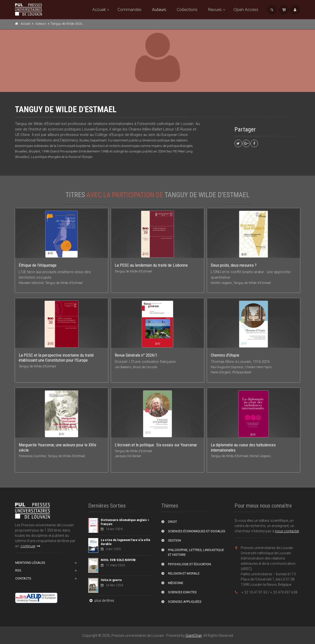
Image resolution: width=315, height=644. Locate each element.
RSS (18, 570)
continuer (30, 546)
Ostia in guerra (111, 580)
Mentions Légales (30, 563)
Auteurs (159, 10)
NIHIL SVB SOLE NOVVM (118, 560)
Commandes (129, 10)
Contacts (23, 578)
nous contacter (287, 531)
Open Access (246, 10)
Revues (215, 10)
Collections (187, 10)
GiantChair (194, 636)
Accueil (99, 10)
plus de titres (101, 601)
